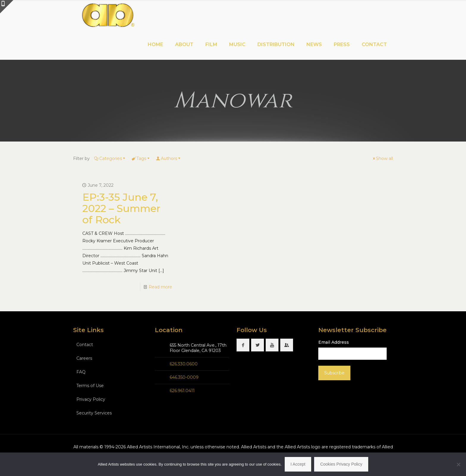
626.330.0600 (184, 364)
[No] (459, 464)
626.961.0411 (182, 391)
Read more (160, 287)
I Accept (298, 464)
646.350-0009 (184, 377)
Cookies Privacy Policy (341, 464)
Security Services (94, 413)
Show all (382, 158)
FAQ (81, 372)
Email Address (334, 342)
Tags (141, 158)
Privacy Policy (91, 399)
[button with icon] (243, 345)
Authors (169, 158)
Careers (84, 358)
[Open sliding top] (7, 7)
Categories (110, 158)
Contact (85, 345)
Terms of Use (90, 386)
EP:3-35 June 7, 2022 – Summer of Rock (121, 208)
